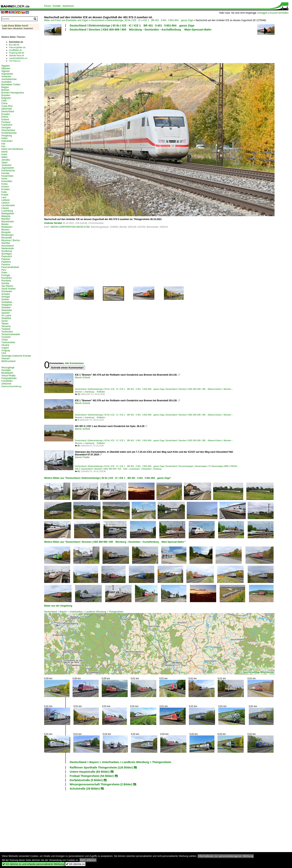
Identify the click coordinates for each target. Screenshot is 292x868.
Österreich (7, 256)
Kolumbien (7, 181)
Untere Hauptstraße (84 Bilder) (90, 772)
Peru (4, 270)
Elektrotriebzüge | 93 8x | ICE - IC (123, 20)
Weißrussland (8, 361)
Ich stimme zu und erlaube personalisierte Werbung (33, 864)
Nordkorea (7, 251)
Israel (4, 154)
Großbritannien (9, 133)
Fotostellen (7, 381)
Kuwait (5, 195)
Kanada (5, 173)
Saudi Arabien (9, 289)
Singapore (7, 305)
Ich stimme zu (75, 864)
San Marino (7, 286)
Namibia (6, 243)
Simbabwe (7, 302)
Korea (4, 184)
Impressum (68, 6)
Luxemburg (7, 211)
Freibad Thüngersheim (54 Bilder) (92, 776)
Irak (3, 144)
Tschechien (7, 332)
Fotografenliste (9, 378)
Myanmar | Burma (10, 240)
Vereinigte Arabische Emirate (16, 356)
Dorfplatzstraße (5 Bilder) (86, 780)
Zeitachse (6, 384)
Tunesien (6, 337)
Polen (4, 273)
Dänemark (7, 109)
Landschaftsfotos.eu (18, 58)
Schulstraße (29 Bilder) (85, 789)
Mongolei (6, 232)
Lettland (5, 200)
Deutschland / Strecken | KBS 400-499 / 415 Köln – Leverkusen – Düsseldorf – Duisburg (121, 469)
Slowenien (7, 310)
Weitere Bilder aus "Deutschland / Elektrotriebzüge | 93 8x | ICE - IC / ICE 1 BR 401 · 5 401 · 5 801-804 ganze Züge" (108, 478)
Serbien (5, 299)
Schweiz (6, 294)
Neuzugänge (8, 368)
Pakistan (6, 259)
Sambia (5, 283)
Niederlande (8, 248)
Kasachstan (7, 176)
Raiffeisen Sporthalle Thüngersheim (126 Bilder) (101, 767)
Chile (4, 101)
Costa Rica (7, 106)
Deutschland (97, 20)
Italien (4, 157)
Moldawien (7, 227)
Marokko (6, 219)
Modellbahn (7, 373)
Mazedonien (8, 222)
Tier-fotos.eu (15, 61)
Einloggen (263, 13)
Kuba (4, 192)
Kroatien (6, 189)
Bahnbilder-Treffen (11, 85)
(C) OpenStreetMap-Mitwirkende (256, 672)
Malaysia (6, 216)
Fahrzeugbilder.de (17, 47)
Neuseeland (7, 246)
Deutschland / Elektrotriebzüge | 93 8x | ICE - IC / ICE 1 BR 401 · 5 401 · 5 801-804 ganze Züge (132, 26)
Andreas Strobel (53, 223)
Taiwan (5, 324)
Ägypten (6, 66)
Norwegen (7, 254)
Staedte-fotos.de (17, 55)
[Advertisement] (142, 47)
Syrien (5, 321)
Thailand (6, 329)
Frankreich (7, 125)
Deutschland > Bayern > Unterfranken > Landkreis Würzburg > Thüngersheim (84, 612)
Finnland (6, 122)
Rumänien (7, 278)
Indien (5, 138)
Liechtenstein (8, 205)
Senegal (6, 297)
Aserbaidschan (9, 79)
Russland (6, 281)
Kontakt (57, 6)
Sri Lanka (6, 316)
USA (4, 353)
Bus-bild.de (14, 45)
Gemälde (6, 370)
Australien (6, 82)
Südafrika (6, 318)
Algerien (6, 71)
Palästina (6, 262)
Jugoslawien (8, 168)
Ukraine (5, 345)
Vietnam (6, 359)
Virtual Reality (8, 376)
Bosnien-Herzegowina (13, 93)
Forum (48, 6)
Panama (6, 265)
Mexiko (5, 224)
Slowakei (6, 307)
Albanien (6, 68)
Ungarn (5, 348)
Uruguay (6, 350)
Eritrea (5, 117)
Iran (3, 146)
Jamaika (6, 160)
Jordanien (6, 165)
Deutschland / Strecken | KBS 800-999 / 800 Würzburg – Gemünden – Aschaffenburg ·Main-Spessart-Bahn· (141, 30)
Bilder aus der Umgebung (58, 606)
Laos (4, 197)
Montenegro (7, 235)
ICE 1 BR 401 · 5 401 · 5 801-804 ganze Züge (168, 20)
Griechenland (8, 130)
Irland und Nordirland (12, 149)
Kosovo (5, 187)
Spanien (6, 313)
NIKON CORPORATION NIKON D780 (70, 227)
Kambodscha (8, 171)
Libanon (5, 203)
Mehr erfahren (88, 860)
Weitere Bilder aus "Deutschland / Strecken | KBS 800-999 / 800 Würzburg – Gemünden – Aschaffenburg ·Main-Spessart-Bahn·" (115, 542)
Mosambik (7, 238)
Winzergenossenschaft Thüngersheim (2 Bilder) (101, 784)
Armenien (6, 77)
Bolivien (5, 90)
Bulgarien (6, 98)
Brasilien (6, 95)
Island (4, 152)
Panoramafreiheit (10, 267)
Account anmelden (279, 13)
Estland (5, 120)
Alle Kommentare (74, 363)
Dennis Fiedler (82, 457)
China (4, 103)
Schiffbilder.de (15, 50)
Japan (5, 162)
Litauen (5, 208)
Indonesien (7, 141)
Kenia (4, 179)
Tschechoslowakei (11, 334)
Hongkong (7, 136)
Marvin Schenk (82, 378)
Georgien (6, 128)
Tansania (6, 326)
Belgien (5, 87)
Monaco (5, 230)
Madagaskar (8, 213)
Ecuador (6, 114)
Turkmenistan (8, 342)
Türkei (5, 340)
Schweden (7, 291)
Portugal (6, 275)
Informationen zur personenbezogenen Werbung (226, 856)
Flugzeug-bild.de (17, 53)
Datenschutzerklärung (11, 386)
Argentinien (7, 74)
